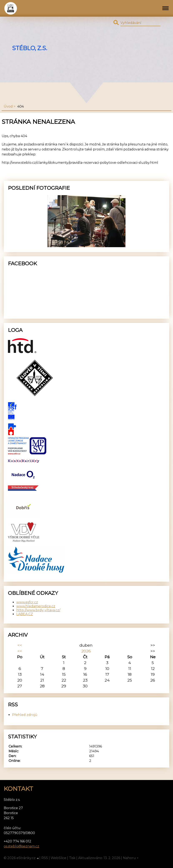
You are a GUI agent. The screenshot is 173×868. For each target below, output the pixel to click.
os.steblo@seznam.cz (21, 846)
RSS (45, 858)
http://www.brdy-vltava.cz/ (38, 610)
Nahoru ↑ (131, 858)
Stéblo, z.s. (30, 48)
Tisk (72, 858)
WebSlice (58, 858)
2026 (86, 651)
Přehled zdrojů (25, 715)
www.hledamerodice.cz (36, 606)
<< (20, 645)
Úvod (8, 106)
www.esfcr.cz (27, 602)
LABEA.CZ (25, 614)
